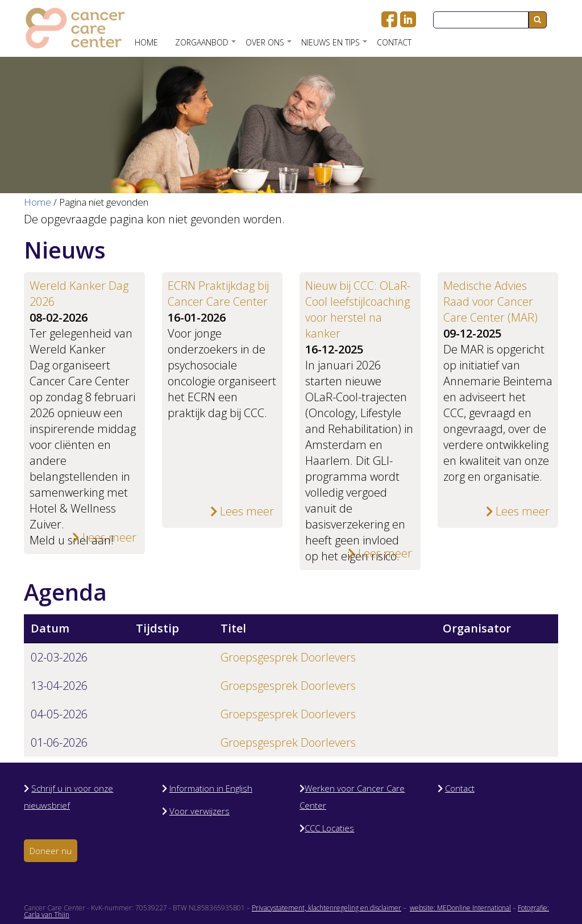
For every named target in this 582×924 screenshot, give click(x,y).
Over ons (269, 47)
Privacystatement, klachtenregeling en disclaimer (327, 908)
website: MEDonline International (460, 908)
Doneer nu (51, 851)
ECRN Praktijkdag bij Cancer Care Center (218, 294)
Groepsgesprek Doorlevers (288, 657)
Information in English (211, 788)
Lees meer (104, 537)
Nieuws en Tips (335, 47)
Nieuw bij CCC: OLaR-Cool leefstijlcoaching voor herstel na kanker (358, 309)
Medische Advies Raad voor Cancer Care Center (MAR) (492, 301)
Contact (394, 42)
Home (146, 42)
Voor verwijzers (199, 811)
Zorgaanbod (206, 47)
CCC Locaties (329, 828)
